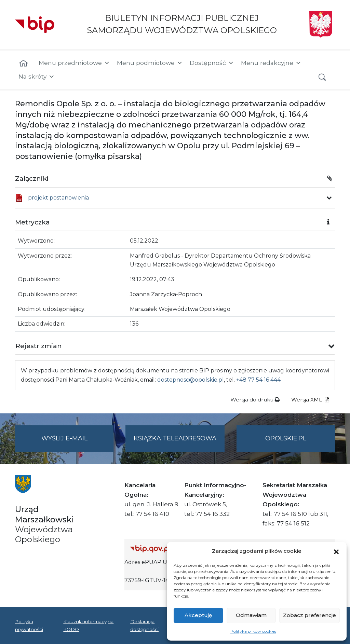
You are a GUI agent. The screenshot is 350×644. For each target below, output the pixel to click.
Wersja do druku (255, 400)
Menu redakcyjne (271, 63)
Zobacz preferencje (309, 615)
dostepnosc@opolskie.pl (191, 380)
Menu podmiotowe (150, 63)
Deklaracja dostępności (144, 625)
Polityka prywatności (29, 625)
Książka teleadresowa (175, 438)
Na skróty (37, 77)
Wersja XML (310, 400)
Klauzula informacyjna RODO (88, 625)
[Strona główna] (23, 64)
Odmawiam (251, 615)
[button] (336, 551)
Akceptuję (198, 615)
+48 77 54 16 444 (258, 380)
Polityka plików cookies (253, 631)
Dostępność (212, 63)
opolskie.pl (286, 438)
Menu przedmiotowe (74, 63)
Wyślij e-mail (78, 443)
